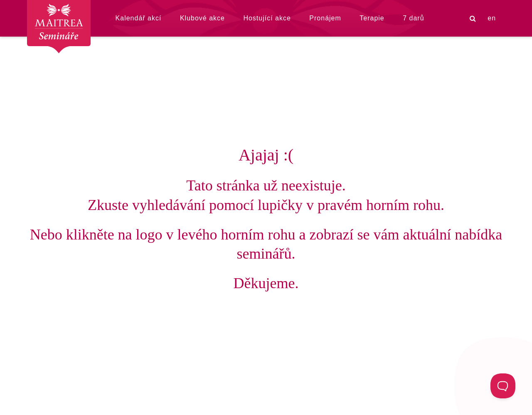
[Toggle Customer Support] (503, 386)
